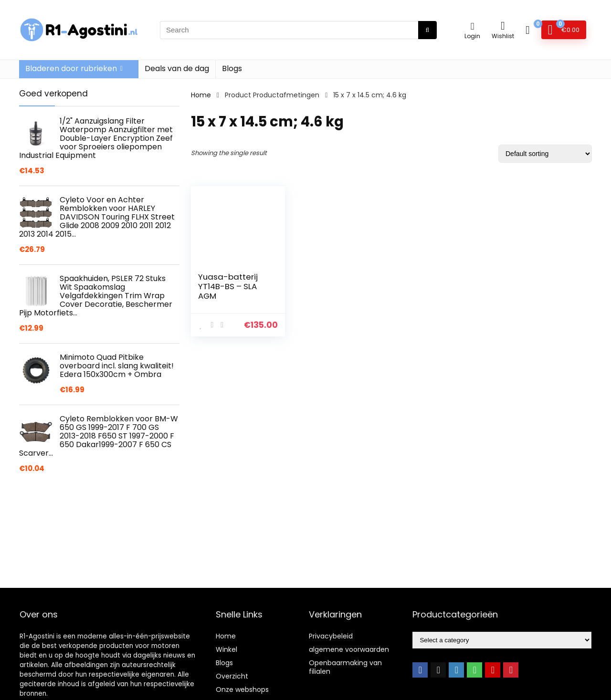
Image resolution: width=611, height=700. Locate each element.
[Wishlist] (503, 26)
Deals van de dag (177, 68)
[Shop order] (545, 154)
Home (201, 95)
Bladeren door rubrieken (71, 68)
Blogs (232, 68)
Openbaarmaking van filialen (345, 667)
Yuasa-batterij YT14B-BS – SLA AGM (228, 286)
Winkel (226, 649)
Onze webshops (242, 690)
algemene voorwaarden (349, 649)
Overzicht (232, 676)
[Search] (427, 30)
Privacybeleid (331, 636)
